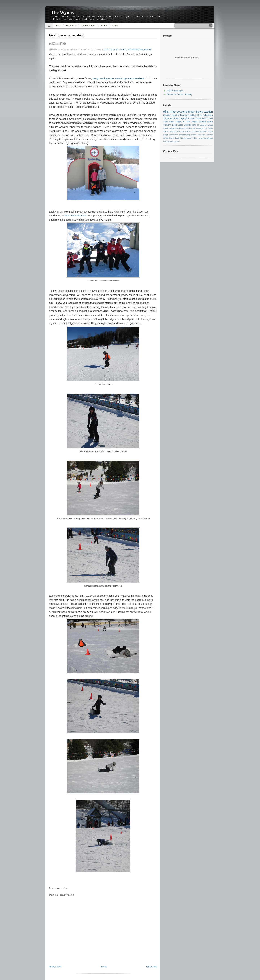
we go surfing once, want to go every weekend (118, 78)
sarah (124, 50)
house (210, 122)
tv (184, 122)
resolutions (174, 135)
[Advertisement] (103, 957)
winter (148, 50)
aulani (165, 128)
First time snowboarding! (67, 35)
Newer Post (55, 967)
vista (205, 138)
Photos (104, 25)
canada (195, 122)
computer (200, 128)
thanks (172, 138)
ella (113, 50)
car (194, 128)
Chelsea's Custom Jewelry (179, 95)
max (118, 50)
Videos (115, 25)
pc (190, 131)
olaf (187, 131)
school (176, 118)
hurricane (185, 115)
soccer (181, 112)
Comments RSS (88, 25)
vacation (167, 115)
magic (174, 125)
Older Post (152, 967)
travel (177, 138)
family (192, 118)
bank (188, 122)
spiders (194, 135)
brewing (189, 128)
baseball (172, 128)
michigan (172, 131)
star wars (201, 135)
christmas (168, 118)
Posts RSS (71, 25)
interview (167, 125)
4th (198, 125)
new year (181, 131)
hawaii (165, 131)
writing (171, 141)
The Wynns (62, 13)
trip (182, 138)
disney (199, 112)
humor (205, 118)
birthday (190, 112)
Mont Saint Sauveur (76, 216)
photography (197, 131)
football (203, 122)
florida (199, 118)
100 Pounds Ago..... (176, 91)
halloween (208, 115)
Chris (107, 50)
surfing (166, 138)
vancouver (188, 138)
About (58, 25)
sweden (208, 112)
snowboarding (136, 50)
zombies (177, 141)
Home (50, 26)
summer (210, 135)
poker (205, 131)
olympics (185, 118)
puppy (210, 131)
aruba (211, 125)
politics (193, 115)
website (188, 125)
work (194, 125)
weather (176, 115)
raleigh (166, 135)
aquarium (204, 125)
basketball (180, 128)
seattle (178, 122)
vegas (180, 125)
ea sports (209, 128)
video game (197, 138)
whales (210, 138)
